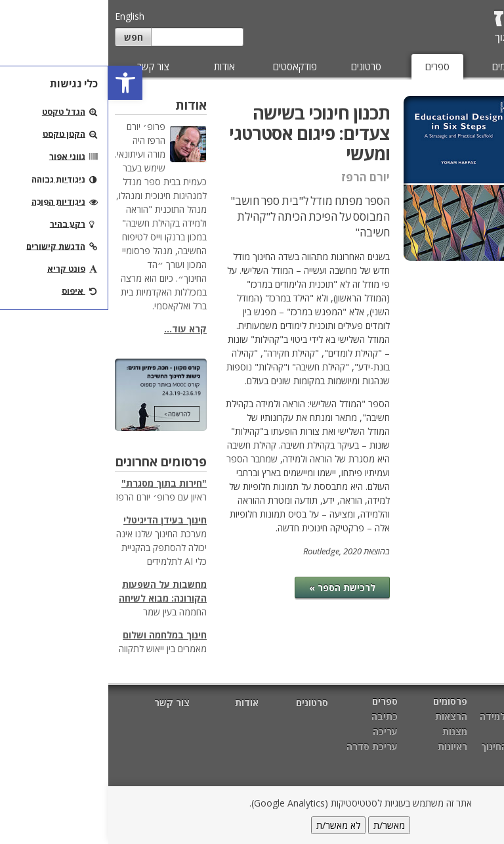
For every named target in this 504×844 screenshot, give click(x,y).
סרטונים (258, 66)
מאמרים (471, 66)
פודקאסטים (187, 66)
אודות (116, 66)
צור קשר (45, 66)
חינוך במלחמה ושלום (56, 635)
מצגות (346, 731)
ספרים (329, 66)
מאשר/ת (281, 825)
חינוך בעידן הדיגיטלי (57, 520)
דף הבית (480, 702)
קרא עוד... (77, 329)
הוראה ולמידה (400, 716)
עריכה (481, 162)
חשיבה (414, 731)
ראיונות (344, 746)
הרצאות (343, 716)
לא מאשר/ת (230, 825)
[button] (17, 83)
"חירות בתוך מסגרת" (56, 483)
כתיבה (481, 135)
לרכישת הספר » (234, 588)
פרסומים (400, 66)
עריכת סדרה (468, 189)
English (21, 16)
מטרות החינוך (400, 746)
